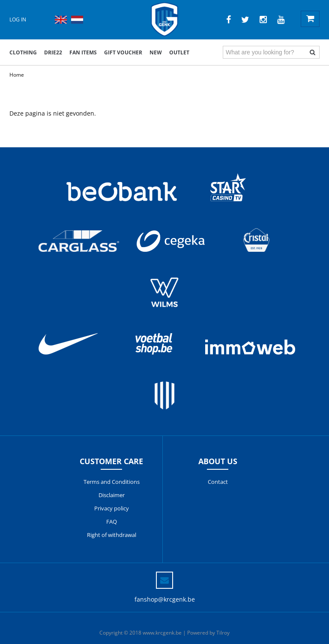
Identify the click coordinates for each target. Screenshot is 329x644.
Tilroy (223, 633)
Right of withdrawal (112, 535)
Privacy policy (112, 508)
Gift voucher (123, 52)
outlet (179, 52)
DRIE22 (53, 52)
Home (17, 75)
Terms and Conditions (112, 482)
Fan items (83, 52)
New (156, 52)
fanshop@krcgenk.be (165, 599)
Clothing (23, 52)
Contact (218, 482)
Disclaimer (112, 495)
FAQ (112, 522)
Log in (18, 19)
